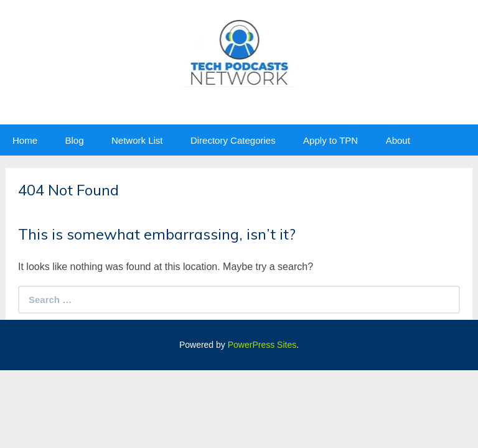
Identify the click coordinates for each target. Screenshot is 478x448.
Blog (74, 140)
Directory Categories (233, 140)
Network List (137, 140)
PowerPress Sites (262, 345)
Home (25, 140)
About (398, 140)
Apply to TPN (330, 140)
